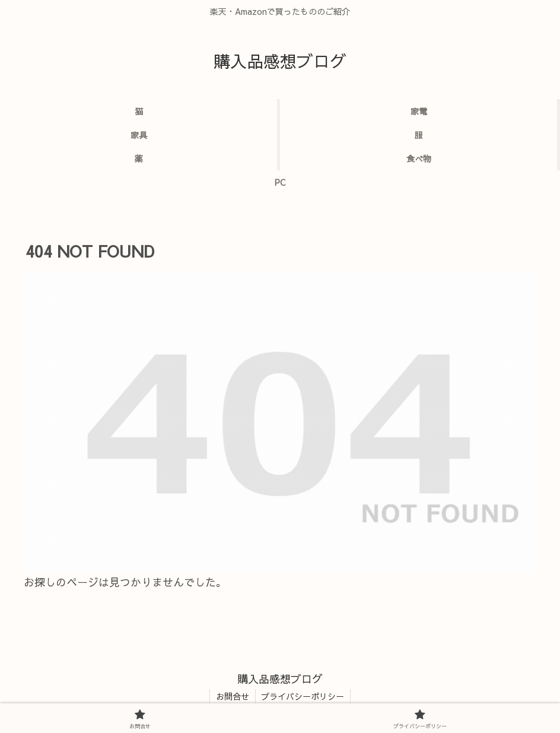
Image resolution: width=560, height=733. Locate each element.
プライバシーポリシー (303, 696)
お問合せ (233, 696)
